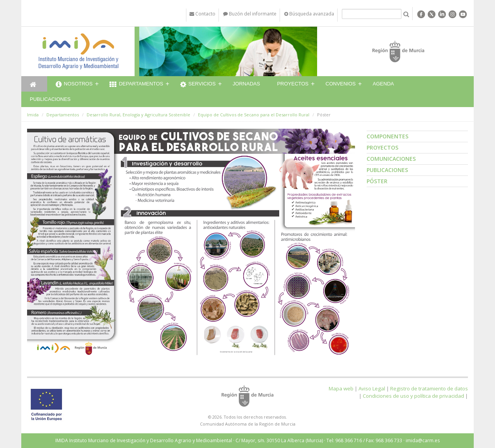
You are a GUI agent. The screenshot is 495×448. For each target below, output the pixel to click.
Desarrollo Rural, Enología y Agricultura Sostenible (138, 115)
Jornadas (247, 84)
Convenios (341, 84)
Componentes (387, 136)
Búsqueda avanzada (309, 14)
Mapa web (341, 388)
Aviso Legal (372, 388)
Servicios (198, 85)
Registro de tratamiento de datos (429, 388)
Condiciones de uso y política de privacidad (413, 396)
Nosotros (74, 85)
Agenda (383, 84)
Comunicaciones (391, 159)
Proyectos (293, 84)
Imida (33, 115)
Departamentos (136, 85)
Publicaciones (50, 99)
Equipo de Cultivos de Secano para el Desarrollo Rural (254, 115)
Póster (377, 181)
